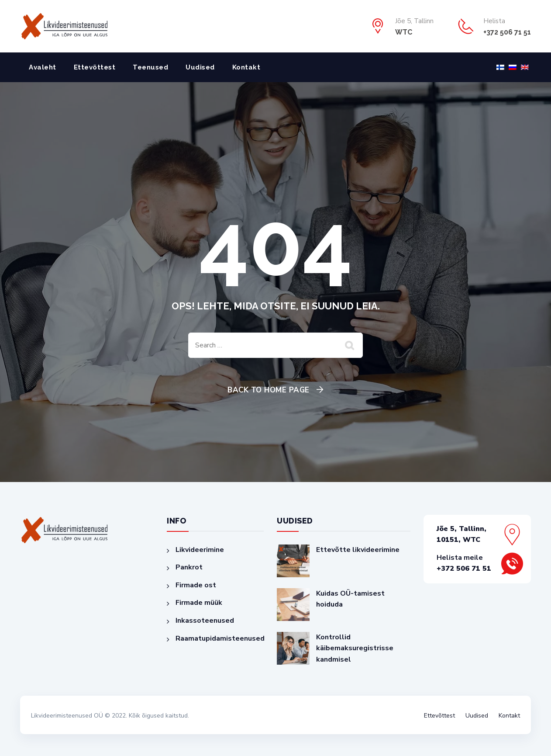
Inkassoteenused (205, 621)
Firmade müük (199, 603)
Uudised (200, 67)
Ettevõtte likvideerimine (358, 550)
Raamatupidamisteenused (220, 638)
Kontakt (246, 67)
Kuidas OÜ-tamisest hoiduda (350, 599)
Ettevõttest (95, 67)
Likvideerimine (200, 550)
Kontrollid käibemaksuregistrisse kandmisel (355, 648)
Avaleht (43, 67)
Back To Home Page (269, 390)
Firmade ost (196, 585)
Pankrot (189, 567)
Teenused (150, 67)
